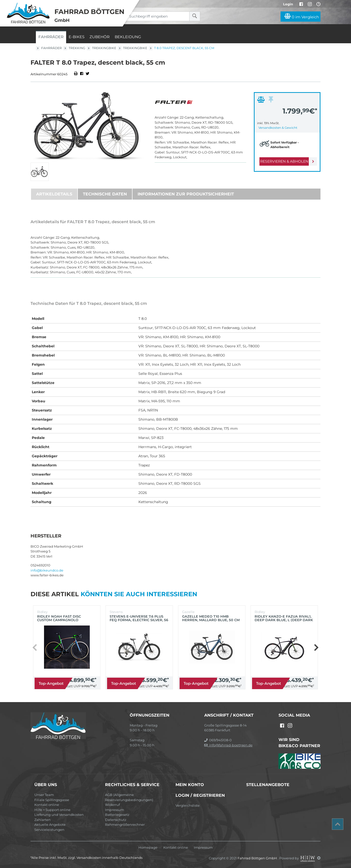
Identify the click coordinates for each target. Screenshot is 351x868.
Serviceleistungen (49, 830)
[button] (316, 647)
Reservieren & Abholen (283, 161)
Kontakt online (47, 805)
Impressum (115, 810)
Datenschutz (116, 820)
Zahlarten (42, 820)
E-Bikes (77, 37)
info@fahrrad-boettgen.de (228, 745)
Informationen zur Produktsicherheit (186, 194)
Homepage (148, 848)
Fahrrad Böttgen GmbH (258, 858)
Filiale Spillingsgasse (52, 800)
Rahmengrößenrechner (125, 824)
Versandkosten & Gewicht (278, 128)
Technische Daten (105, 194)
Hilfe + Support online (52, 810)
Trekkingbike (104, 48)
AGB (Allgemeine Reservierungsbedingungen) (129, 797)
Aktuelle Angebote (50, 824)
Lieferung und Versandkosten (59, 815)
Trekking (77, 48)
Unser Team (44, 795)
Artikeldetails (54, 194)
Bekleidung (128, 37)
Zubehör (100, 37)
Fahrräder (51, 37)
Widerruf (112, 805)
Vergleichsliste (188, 805)
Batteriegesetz (117, 815)
